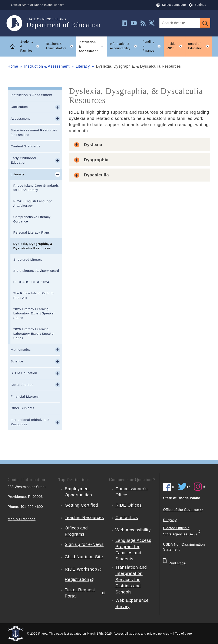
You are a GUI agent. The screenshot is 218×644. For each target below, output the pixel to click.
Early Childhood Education (23, 160)
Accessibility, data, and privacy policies (141, 634)
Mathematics (21, 350)
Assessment (20, 118)
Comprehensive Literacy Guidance (32, 219)
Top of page (184, 634)
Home (13, 66)
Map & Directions (22, 519)
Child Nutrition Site (84, 557)
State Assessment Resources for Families (34, 132)
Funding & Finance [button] (153, 46)
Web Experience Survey (132, 603)
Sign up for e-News (84, 544)
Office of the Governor (181, 510)
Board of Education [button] (200, 46)
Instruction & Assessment (47, 66)
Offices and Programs (76, 531)
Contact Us (127, 518)
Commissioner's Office (131, 492)
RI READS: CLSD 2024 (31, 282)
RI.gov (168, 520)
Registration (77, 579)
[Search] (180, 23)
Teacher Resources (84, 518)
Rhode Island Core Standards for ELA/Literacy (36, 188)
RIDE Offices (129, 505)
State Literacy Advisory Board (36, 271)
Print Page (177, 563)
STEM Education (24, 373)
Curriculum (19, 107)
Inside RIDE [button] (176, 46)
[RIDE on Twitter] (184, 487)
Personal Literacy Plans (32, 233)
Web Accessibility (133, 530)
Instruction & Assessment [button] (93, 47)
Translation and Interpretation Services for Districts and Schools (131, 580)
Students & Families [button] (31, 46)
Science (17, 361)
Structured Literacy (28, 260)
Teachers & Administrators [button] (61, 46)
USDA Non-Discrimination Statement (184, 547)
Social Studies (22, 385)
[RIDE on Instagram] (200, 487)
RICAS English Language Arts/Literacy (33, 203)
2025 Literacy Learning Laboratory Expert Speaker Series (34, 314)
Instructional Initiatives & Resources (30, 422)
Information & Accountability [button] (125, 46)
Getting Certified (81, 505)
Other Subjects (22, 408)
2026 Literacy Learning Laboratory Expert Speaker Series (34, 334)
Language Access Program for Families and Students (133, 550)
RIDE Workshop (81, 569)
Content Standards (25, 146)
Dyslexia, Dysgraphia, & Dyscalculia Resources (33, 246)
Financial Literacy (24, 396)
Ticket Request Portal (80, 593)
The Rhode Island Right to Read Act (33, 296)
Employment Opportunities (78, 492)
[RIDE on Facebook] (169, 487)
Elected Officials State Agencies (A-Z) (180, 531)
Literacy (83, 66)
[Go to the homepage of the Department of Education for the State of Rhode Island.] (17, 23)
